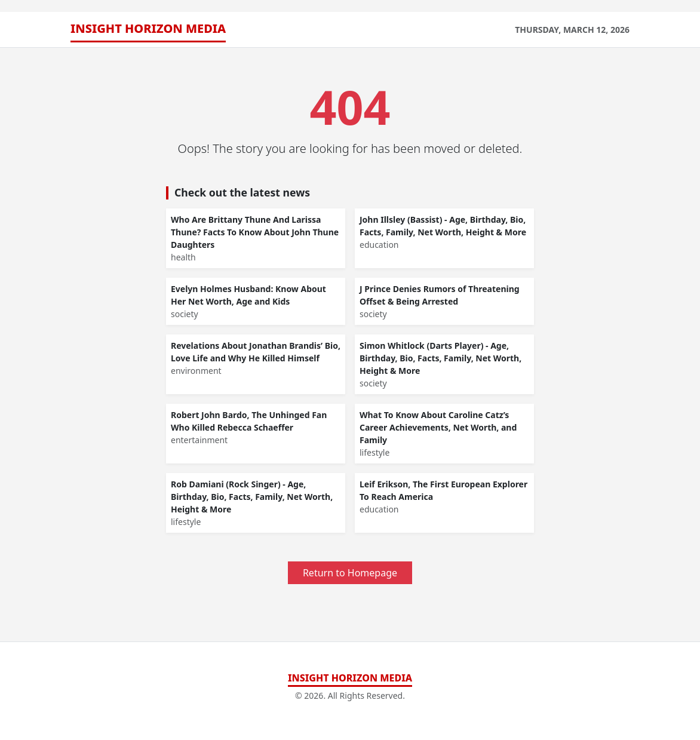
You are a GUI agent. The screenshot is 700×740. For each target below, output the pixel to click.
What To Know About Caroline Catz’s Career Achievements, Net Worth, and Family (438, 427)
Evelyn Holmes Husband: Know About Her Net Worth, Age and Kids (248, 295)
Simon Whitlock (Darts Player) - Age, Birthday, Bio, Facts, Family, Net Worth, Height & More (440, 358)
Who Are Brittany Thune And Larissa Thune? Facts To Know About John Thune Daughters (255, 232)
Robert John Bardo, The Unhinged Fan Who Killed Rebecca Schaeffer (249, 421)
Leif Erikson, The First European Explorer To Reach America (443, 490)
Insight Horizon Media (148, 28)
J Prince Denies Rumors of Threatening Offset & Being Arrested (440, 295)
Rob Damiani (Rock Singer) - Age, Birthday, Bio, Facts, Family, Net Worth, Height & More (252, 497)
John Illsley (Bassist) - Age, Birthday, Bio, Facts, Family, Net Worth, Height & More (443, 226)
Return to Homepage (350, 573)
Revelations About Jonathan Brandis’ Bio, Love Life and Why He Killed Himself (256, 352)
